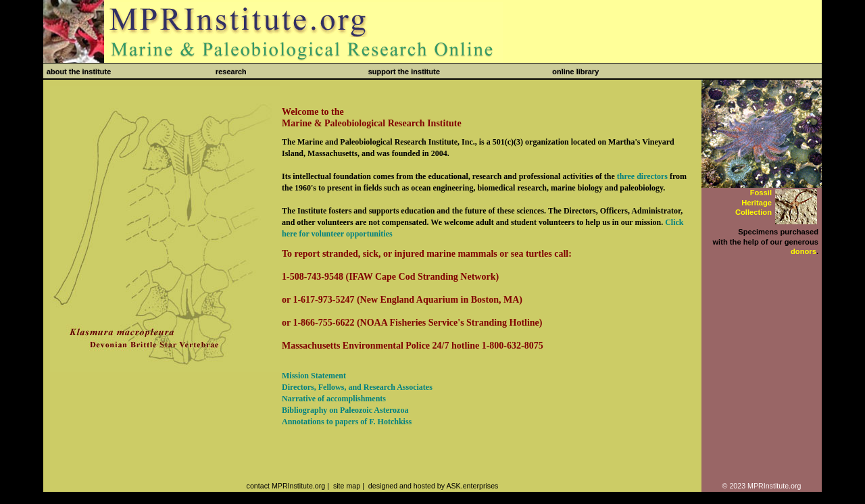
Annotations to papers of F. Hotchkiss (347, 422)
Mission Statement (314, 376)
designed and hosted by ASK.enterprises (434, 486)
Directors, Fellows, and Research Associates (357, 387)
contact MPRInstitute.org (286, 486)
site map (347, 486)
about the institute (79, 72)
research (231, 72)
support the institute (404, 72)
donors (804, 251)
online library (575, 72)
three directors (642, 176)
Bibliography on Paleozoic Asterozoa (345, 410)
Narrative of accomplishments (334, 399)
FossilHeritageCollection (753, 202)
